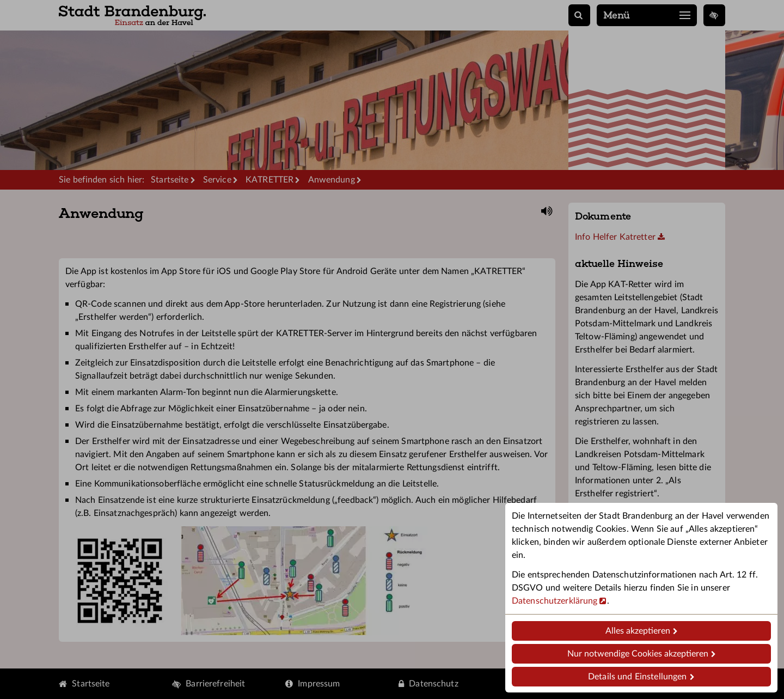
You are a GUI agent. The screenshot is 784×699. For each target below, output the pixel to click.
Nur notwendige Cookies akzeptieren (638, 654)
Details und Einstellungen (637, 677)
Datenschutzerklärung (555, 601)
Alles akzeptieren (638, 631)
